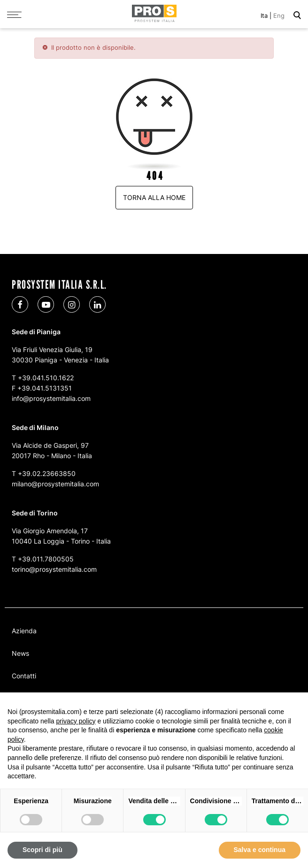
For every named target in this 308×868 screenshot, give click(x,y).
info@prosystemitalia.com (51, 398)
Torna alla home (154, 197)
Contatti (24, 676)
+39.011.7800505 (46, 559)
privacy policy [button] (76, 721)
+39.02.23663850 (47, 473)
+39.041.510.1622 (46, 378)
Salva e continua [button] (260, 850)
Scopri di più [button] (42, 850)
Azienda (24, 631)
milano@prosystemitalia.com (55, 484)
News (20, 653)
